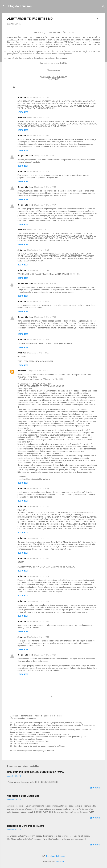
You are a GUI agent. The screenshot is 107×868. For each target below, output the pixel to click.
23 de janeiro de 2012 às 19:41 (45, 205)
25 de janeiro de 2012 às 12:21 (38, 538)
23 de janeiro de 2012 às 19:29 (45, 187)
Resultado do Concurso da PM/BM (26, 826)
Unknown (22, 371)
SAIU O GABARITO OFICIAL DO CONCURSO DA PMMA (35, 772)
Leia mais (95, 788)
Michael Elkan (60, 861)
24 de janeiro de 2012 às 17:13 (45, 317)
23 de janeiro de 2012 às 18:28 (45, 156)
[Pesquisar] (103, 7)
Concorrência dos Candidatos (23, 796)
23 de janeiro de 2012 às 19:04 (38, 171)
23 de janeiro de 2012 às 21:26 (38, 230)
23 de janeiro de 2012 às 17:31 (38, 118)
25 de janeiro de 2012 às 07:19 (38, 488)
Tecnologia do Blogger (54, 856)
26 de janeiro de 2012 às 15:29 (45, 655)
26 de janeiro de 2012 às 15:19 (38, 601)
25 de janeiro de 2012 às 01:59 (38, 371)
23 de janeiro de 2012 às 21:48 (38, 270)
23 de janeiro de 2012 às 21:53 (45, 284)
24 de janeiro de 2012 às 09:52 (38, 301)
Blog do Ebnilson (20, 6)
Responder (23, 112)
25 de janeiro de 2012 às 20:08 (38, 576)
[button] (98, 19)
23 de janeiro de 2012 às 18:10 (38, 136)
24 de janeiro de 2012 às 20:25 (38, 353)
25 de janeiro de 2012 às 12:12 (38, 506)
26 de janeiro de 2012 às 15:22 (38, 621)
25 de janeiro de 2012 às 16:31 (38, 558)
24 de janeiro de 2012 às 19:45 (38, 340)
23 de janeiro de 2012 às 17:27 (38, 97)
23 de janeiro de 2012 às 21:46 (38, 250)
